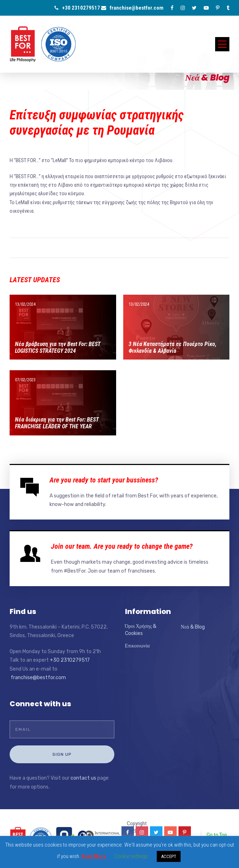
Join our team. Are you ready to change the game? (122, 546)
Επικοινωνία (137, 646)
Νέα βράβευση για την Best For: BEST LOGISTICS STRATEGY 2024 (58, 347)
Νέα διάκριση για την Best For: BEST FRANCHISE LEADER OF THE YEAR (57, 423)
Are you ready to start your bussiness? (104, 480)
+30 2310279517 (77, 8)
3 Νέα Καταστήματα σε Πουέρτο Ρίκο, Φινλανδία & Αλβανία (173, 347)
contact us (83, 778)
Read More (94, 856)
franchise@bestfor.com (132, 8)
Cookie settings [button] (131, 856)
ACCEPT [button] (169, 856)
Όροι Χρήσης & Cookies (141, 630)
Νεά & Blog (193, 627)
